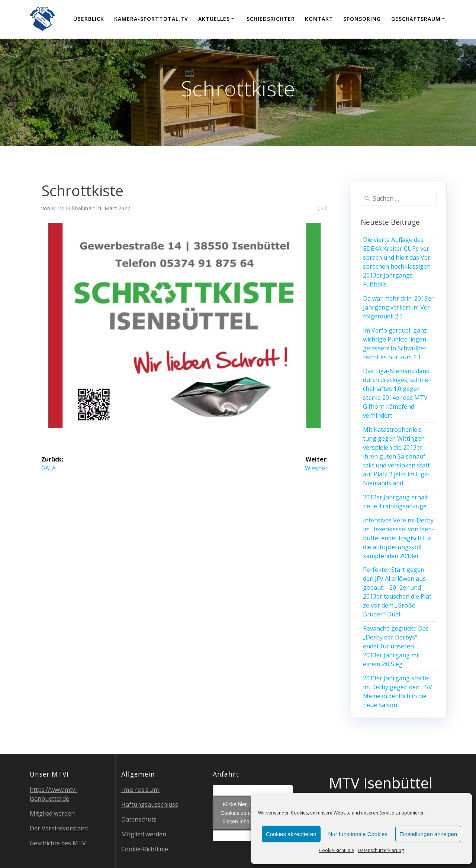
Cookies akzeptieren (291, 834)
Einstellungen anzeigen (428, 834)
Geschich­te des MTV (58, 843)
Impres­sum (140, 790)
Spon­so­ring (362, 19)
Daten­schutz (139, 819)
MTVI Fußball (67, 208)
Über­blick (89, 19)
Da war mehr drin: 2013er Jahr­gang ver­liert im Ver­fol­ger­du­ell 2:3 (398, 307)
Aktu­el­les (214, 19)
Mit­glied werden (52, 813)
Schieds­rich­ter (271, 19)
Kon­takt (319, 19)
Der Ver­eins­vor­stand (59, 828)
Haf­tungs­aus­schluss (150, 804)
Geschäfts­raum (416, 19)
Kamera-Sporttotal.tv (151, 19)
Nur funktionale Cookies (358, 834)
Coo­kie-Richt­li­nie (337, 850)
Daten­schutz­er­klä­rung (381, 850)
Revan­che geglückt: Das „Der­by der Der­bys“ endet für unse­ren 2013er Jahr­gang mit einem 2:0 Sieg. (396, 646)
